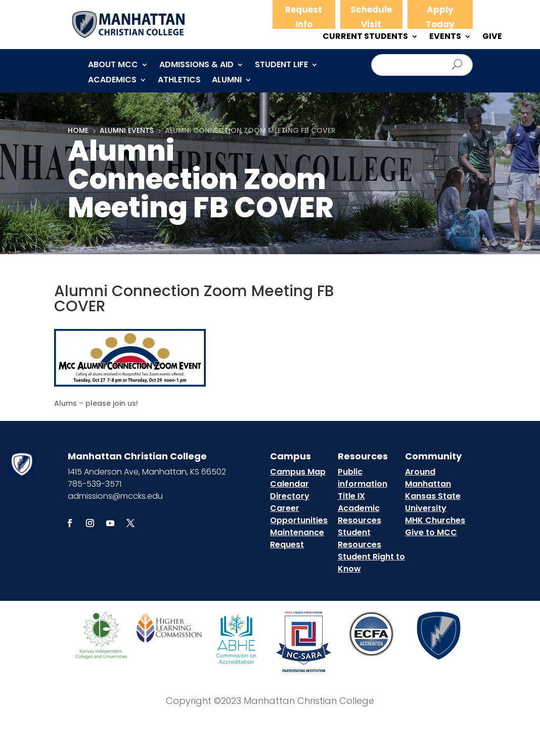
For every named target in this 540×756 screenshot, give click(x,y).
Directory (290, 496)
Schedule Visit (371, 17)
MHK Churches (435, 520)
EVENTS (445, 37)
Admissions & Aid (196, 66)
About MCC (113, 66)
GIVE (492, 37)
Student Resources (359, 538)
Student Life (281, 66)
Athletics (179, 81)
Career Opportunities (299, 514)
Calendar (289, 484)
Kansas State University (433, 502)
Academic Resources (359, 514)
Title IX (351, 496)
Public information (363, 478)
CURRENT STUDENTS (365, 37)
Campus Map (298, 472)
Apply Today (440, 17)
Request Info (304, 17)
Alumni (227, 81)
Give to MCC (431, 532)
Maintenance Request (297, 538)
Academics (112, 81)
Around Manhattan (428, 478)
